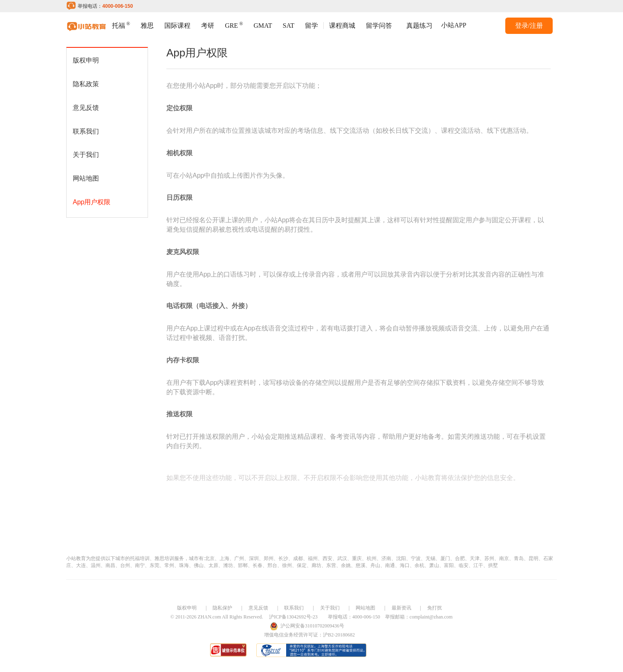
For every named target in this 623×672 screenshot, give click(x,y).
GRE (234, 25)
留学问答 (379, 26)
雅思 (147, 26)
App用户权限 (92, 202)
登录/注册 (529, 26)
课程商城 (342, 26)
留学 (311, 26)
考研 (208, 26)
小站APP (454, 25)
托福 (121, 25)
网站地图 (86, 178)
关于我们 (86, 155)
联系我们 (86, 131)
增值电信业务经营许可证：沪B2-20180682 (309, 635)
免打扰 (435, 608)
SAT (289, 26)
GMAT (263, 26)
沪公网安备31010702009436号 (312, 626)
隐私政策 (86, 84)
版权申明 (86, 60)
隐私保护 (222, 608)
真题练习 (419, 26)
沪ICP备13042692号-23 (293, 617)
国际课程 (177, 26)
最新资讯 (401, 608)
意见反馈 (86, 108)
